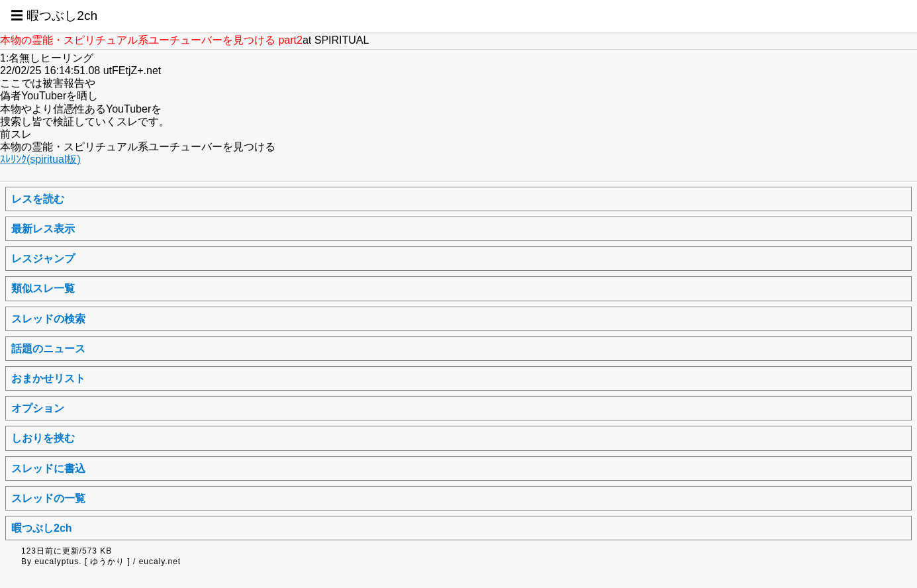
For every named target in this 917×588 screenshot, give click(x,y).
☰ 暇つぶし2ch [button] (54, 16)
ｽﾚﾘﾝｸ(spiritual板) (40, 159)
